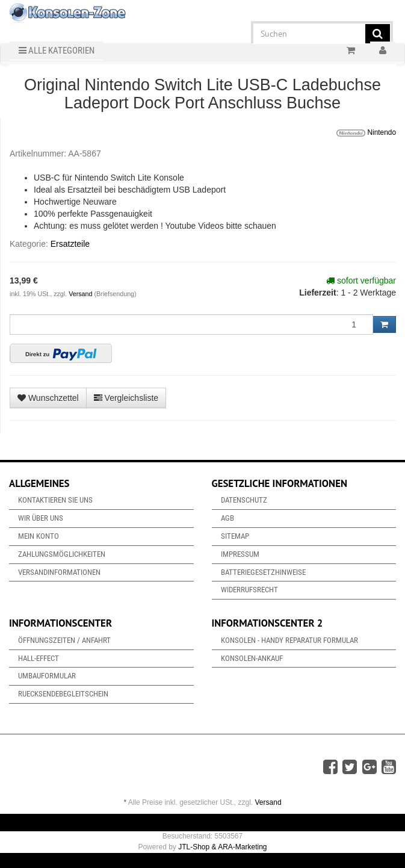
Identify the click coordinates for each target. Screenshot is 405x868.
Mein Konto (39, 536)
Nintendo (366, 133)
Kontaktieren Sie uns (55, 500)
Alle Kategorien (57, 51)
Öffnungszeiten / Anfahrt (64, 640)
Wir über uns (41, 518)
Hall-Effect (39, 658)
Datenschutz (244, 500)
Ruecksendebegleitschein (63, 694)
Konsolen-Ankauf (252, 658)
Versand (81, 294)
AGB (227, 518)
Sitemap (235, 536)
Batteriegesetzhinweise (263, 572)
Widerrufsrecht (249, 590)
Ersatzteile (70, 244)
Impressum (240, 554)
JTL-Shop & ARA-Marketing (222, 847)
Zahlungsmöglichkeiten (62, 554)
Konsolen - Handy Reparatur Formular (289, 640)
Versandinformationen (59, 572)
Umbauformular (47, 676)
